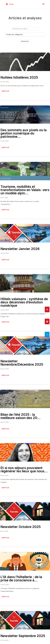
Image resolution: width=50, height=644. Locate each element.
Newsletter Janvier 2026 (20, 249)
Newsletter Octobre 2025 (21, 527)
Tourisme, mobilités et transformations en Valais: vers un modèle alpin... (25, 190)
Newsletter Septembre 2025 (23, 636)
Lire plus (5, 91)
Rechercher (25, 41)
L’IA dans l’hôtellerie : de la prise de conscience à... (21, 579)
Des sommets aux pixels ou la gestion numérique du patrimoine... (24, 133)
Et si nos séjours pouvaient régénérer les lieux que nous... (24, 469)
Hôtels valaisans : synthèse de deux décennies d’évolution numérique (24, 302)
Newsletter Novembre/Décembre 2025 (22, 363)
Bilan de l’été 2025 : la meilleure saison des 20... (21, 416)
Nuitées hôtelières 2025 (19, 77)
